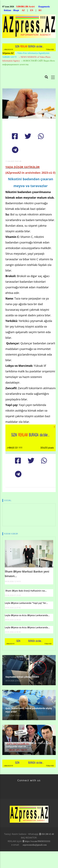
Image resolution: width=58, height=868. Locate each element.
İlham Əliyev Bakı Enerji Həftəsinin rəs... (26, 591)
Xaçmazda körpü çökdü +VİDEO (22, 677)
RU (40, 10)
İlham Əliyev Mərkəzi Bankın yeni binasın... (27, 574)
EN (32, 10)
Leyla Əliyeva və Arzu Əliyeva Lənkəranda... (27, 615)
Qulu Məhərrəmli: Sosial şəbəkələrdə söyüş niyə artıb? (29, 710)
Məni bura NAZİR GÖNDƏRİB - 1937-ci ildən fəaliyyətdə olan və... (28, 745)
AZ (23, 10)
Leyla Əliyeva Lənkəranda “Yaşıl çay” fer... (26, 603)
